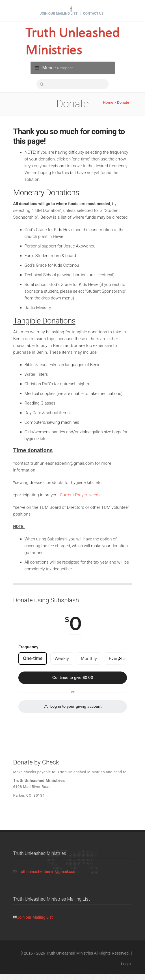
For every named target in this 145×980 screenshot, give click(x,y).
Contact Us (93, 14)
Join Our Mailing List (59, 14)
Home (108, 102)
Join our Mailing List (35, 917)
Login (126, 964)
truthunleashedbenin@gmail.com (48, 872)
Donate (123, 102)
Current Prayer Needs (80, 495)
